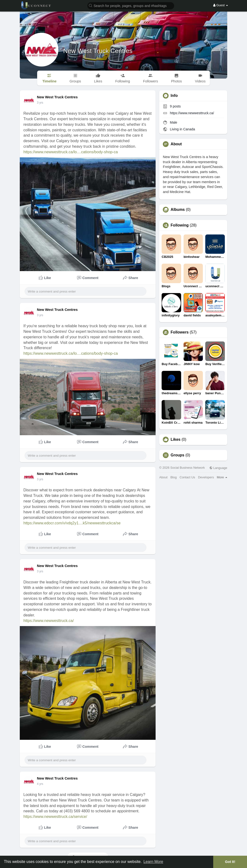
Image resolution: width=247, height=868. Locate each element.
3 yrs (40, 103)
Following (180, 225)
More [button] (222, 477)
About (163, 477)
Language (218, 468)
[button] (131, 5)
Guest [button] (221, 5)
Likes (175, 440)
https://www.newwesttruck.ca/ (49, 621)
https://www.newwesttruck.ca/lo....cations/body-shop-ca (71, 152)
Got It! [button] (230, 862)
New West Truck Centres (98, 51)
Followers (180, 332)
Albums (178, 210)
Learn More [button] (153, 862)
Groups (177, 455)
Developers (206, 477)
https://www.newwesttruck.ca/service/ (55, 817)
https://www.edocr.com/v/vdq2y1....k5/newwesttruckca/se (72, 523)
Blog (173, 477)
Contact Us (187, 477)
